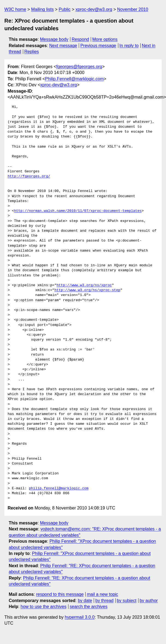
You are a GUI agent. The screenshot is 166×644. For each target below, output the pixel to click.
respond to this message (60, 594)
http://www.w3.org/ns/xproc (84, 285)
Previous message (98, 46)
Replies (31, 52)
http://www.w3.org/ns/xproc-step (87, 290)
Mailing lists (42, 9)
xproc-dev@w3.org (94, 9)
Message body (54, 39)
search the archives (89, 607)
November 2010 (133, 9)
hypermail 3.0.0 (79, 617)
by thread (105, 601)
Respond (80, 39)
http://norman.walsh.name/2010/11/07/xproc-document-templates (78, 211)
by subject (126, 601)
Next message (63, 46)
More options (105, 39)
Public (65, 9)
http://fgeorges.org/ (29, 176)
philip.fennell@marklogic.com (59, 489)
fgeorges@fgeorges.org (79, 67)
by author (149, 601)
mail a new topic (103, 594)
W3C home (15, 9)
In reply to (129, 46)
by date (85, 601)
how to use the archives (44, 607)
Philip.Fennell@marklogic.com (74, 79)
